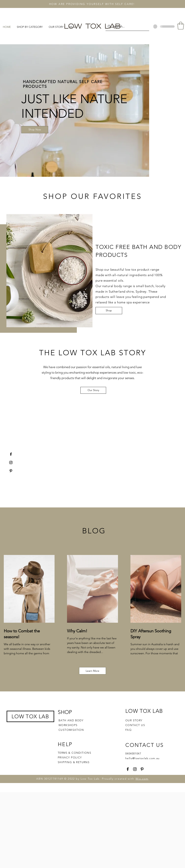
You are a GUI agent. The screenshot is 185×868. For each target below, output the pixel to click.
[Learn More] (92, 671)
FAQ (128, 730)
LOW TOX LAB (30, 716)
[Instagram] (11, 462)
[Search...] (127, 26)
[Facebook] (11, 454)
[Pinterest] (11, 471)
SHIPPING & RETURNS (74, 762)
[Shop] (109, 311)
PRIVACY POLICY (70, 757)
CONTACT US (135, 725)
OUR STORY (134, 720)
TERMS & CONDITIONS (74, 753)
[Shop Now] (35, 130)
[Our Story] (93, 390)
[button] (181, 26)
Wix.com (142, 779)
